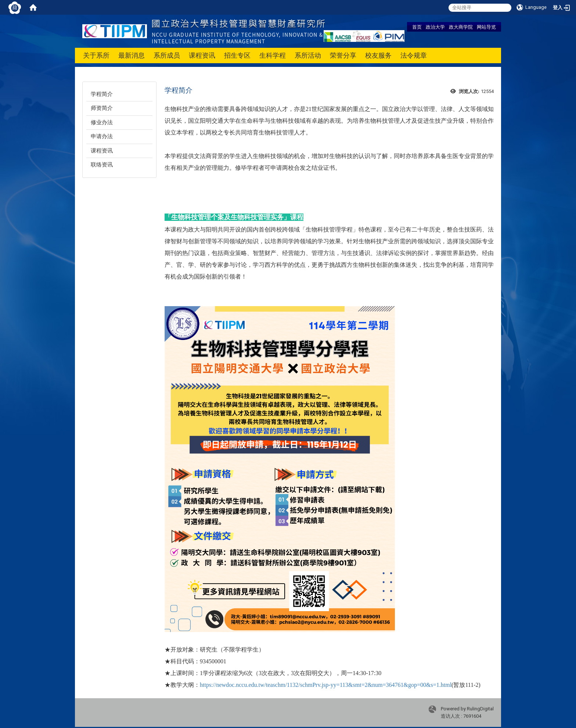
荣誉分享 (343, 55)
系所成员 (167, 55)
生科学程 (273, 55)
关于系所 (96, 55)
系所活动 (308, 55)
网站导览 (486, 27)
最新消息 (132, 55)
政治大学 (435, 27)
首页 (417, 27)
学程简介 (102, 94)
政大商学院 (461, 27)
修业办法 (102, 122)
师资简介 (102, 108)
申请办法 (102, 136)
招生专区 (237, 55)
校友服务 (378, 55)
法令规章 (414, 55)
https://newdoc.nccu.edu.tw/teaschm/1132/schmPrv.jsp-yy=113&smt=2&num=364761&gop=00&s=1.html (326, 685)
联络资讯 (102, 165)
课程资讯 (202, 55)
